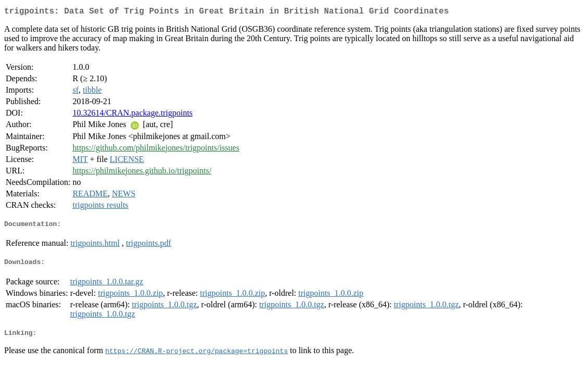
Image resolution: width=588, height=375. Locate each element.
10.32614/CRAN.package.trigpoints (132, 115)
